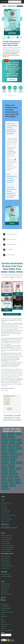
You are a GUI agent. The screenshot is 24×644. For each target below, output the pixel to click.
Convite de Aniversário (6, 517)
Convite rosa (4, 446)
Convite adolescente (5, 489)
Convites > (4, 6)
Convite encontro (5, 474)
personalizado (17, 55)
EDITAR (12, 33)
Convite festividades (11, 437)
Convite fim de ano (11, 434)
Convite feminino (13, 486)
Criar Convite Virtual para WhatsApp (8, 515)
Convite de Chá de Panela (6, 537)
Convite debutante (12, 466)
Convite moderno (5, 469)
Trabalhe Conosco (5, 524)
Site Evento (13, 37)
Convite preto (19, 469)
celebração (5, 55)
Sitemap (3, 628)
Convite (5, 37)
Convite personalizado (6, 457)
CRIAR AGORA (12, 79)
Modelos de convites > (12, 6)
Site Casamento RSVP (6, 558)
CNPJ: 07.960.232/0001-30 (7, 630)
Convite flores (12, 463)
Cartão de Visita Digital (6, 574)
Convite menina (19, 443)
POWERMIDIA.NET (5, 606)
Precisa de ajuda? (5, 604)
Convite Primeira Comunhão (7, 550)
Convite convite (13, 460)
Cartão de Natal (4, 592)
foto (8, 57)
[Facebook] (2, 600)
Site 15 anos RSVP (5, 560)
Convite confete (19, 449)
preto (9, 53)
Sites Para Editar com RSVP (7, 554)
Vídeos (2, 622)
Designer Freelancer (9, 527)
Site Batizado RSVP (5, 568)
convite (6, 341)
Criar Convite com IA (5, 624)
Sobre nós (3, 598)
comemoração (14, 53)
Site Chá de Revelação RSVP (7, 566)
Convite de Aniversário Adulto (7, 546)
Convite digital (19, 454)
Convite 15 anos (12, 471)
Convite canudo (4, 449)
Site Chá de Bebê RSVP (6, 564)
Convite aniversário (5, 463)
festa (11, 52)
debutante (7, 52)
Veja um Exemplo (5, 390)
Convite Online (4, 507)
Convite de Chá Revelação (6, 539)
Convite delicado (19, 463)
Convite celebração (5, 454)
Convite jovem (12, 483)
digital (12, 55)
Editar (7, 295)
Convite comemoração (12, 451)
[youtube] (5, 600)
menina (14, 52)
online (9, 55)
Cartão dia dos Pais (5, 588)
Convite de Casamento (6, 544)
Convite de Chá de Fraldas (6, 535)
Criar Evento (4, 626)
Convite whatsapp (5, 471)
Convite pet (17, 477)
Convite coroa (17, 480)
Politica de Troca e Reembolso (7, 612)
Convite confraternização (14, 474)
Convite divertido (5, 483)
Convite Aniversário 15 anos (7, 519)
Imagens (3, 620)
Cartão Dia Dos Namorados (7, 594)
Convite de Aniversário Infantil (7, 548)
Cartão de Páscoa (5, 590)
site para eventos (14, 381)
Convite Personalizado (6, 511)
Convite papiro (4, 466)
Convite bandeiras (14, 457)
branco (4, 53)
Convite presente (12, 449)
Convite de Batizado (5, 541)
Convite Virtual (4, 505)
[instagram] (3, 600)
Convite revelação (5, 443)
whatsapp (5, 57)
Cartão (2, 581)
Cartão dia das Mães (5, 586)
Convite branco (12, 469)
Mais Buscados (4, 616)
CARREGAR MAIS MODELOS (12, 314)
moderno (18, 52)
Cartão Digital (4, 572)
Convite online (13, 454)
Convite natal (4, 434)
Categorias (3, 499)
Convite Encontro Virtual (6, 552)
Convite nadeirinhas (5, 460)
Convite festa (4, 437)
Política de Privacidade (6, 608)
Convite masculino (5, 486)
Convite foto (19, 440)
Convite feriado (19, 434)
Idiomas (3, 632)
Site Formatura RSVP (5, 562)
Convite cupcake (17, 446)
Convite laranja (11, 480)
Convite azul (10, 446)
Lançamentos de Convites (6, 503)
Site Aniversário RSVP (6, 556)
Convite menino (12, 443)
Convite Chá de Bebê (5, 521)
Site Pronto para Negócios (6, 576)
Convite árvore (13, 440)
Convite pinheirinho (5, 440)
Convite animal (4, 477)
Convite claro (4, 480)
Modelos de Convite (5, 513)
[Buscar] (20, 2)
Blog (2, 618)
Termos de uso (4, 610)
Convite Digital (4, 509)
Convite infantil (4, 451)
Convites (3, 496)
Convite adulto (18, 483)
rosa (7, 53)
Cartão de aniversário (5, 584)
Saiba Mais (7, 288)
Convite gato (11, 477)
